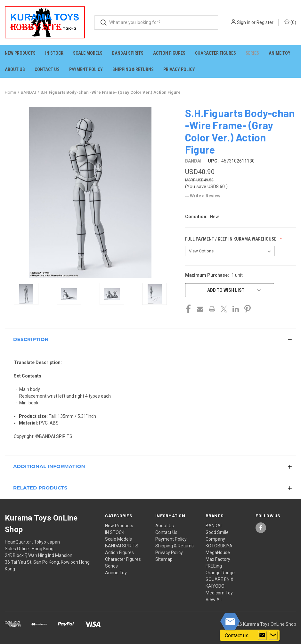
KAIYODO (215, 586)
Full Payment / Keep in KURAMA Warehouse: (232, 239)
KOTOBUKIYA (219, 546)
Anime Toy (280, 53)
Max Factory (218, 559)
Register (265, 22)
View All (214, 600)
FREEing (214, 566)
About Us (15, 69)
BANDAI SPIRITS (128, 53)
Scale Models (88, 53)
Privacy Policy (179, 69)
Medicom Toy (219, 593)
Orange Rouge (220, 573)
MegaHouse (218, 553)
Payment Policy (86, 69)
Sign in (244, 22)
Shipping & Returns (133, 69)
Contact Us (47, 69)
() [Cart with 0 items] (290, 22)
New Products (20, 53)
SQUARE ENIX (220, 579)
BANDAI (214, 526)
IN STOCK (54, 53)
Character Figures (216, 53)
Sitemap (164, 559)
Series (252, 53)
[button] (203, 196)
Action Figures (169, 53)
